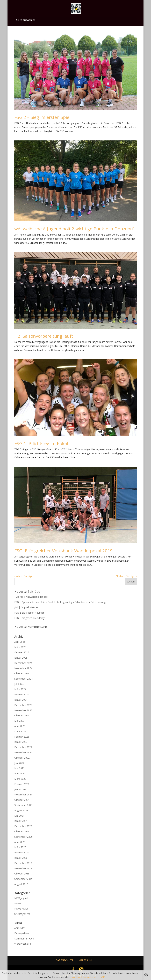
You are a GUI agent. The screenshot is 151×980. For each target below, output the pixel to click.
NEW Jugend (21, 898)
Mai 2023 (19, 721)
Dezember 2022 (23, 747)
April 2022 (20, 773)
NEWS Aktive (21, 909)
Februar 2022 (22, 784)
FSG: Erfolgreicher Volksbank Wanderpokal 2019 (63, 551)
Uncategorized (22, 914)
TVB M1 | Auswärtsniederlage (31, 597)
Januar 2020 (21, 858)
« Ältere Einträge (23, 576)
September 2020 (23, 837)
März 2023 (20, 731)
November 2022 (23, 752)
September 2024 (23, 679)
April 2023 (20, 726)
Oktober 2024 (22, 673)
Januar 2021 (21, 821)
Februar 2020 (22, 852)
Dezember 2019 (23, 863)
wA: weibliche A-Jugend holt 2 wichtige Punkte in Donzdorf (74, 229)
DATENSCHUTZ (64, 960)
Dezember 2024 (23, 663)
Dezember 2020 (23, 826)
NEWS (18, 903)
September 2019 (23, 879)
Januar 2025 (21, 658)
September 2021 (23, 805)
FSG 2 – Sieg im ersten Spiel (42, 117)
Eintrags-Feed (22, 933)
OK (103, 977)
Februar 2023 (22, 737)
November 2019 (23, 868)
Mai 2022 (19, 768)
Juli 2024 (19, 684)
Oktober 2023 (22, 715)
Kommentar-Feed (24, 939)
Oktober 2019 (22, 874)
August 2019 (21, 884)
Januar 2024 (21, 700)
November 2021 (23, 794)
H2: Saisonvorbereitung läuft (44, 336)
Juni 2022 (19, 763)
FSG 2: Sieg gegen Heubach (29, 613)
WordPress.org (23, 944)
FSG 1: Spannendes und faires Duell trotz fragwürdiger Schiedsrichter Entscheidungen (61, 602)
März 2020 (20, 847)
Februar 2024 (22, 694)
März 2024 (20, 689)
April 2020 (20, 842)
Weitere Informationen (85, 977)
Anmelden (20, 928)
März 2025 (20, 647)
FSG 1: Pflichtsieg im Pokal (41, 443)
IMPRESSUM (85, 960)
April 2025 (20, 642)
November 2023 (23, 710)
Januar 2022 (21, 789)
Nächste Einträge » (126, 576)
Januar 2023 (21, 742)
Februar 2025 (22, 652)
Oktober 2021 (22, 800)
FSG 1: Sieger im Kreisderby (29, 618)
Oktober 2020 (22, 831)
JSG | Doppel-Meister (26, 607)
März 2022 (20, 779)
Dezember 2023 (23, 705)
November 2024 (23, 668)
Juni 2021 (19, 816)
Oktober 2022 (22, 758)
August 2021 (21, 810)
